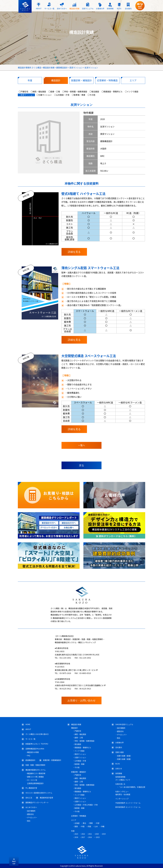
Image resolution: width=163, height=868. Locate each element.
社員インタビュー (122, 791)
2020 (97, 834)
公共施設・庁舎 (80, 761)
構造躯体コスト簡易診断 (36, 773)
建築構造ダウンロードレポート (37, 802)
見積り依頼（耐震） (124, 759)
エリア (74, 820)
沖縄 (103, 826)
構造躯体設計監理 (46, 797)
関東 (91, 823)
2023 (76, 834)
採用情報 (119, 773)
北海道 (77, 823)
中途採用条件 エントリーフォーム (128, 803)
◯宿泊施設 (94, 92)
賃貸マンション (80, 754)
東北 (84, 823)
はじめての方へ (31, 807)
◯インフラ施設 (132, 92)
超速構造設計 (30, 760)
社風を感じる (120, 784)
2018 (76, 837)
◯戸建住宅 (23, 92)
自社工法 (29, 797)
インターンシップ (122, 799)
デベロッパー (32, 817)
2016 (90, 837)
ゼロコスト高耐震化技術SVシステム (39, 793)
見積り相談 (120, 752)
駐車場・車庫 (79, 764)
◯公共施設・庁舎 (62, 95)
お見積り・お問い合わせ (81, 700)
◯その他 (91, 95)
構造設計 (74, 728)
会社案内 (119, 747)
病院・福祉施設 (80, 734)
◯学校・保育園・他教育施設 (75, 92)
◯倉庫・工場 (54, 92)
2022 (83, 834)
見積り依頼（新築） (124, 756)
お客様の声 (120, 742)
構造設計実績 (76, 724)
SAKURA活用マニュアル (124, 724)
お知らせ (119, 768)
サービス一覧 (30, 739)
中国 (83, 826)
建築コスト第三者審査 (35, 777)
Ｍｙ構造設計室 (31, 788)
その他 (77, 767)
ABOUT (28, 729)
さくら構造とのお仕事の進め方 (37, 734)
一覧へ (81, 445)
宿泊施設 (78, 744)
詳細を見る (74, 252)
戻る (81, 465)
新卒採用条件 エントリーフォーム (128, 807)
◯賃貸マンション (26, 95)
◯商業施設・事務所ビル (112, 92)
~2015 (97, 837)
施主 (29, 821)
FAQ (29, 755)
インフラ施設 (79, 751)
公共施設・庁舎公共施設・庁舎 (86, 805)
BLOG (118, 764)
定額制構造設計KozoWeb (35, 748)
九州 (96, 826)
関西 (76, 826)
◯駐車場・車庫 (79, 95)
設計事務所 (31, 811)
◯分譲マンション (44, 95)
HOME (28, 724)
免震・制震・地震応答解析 (35, 765)
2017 (83, 837)
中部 (98, 823)
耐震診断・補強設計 (79, 772)
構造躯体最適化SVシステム (36, 770)
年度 (73, 831)
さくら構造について (123, 780)
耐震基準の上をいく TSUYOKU (37, 744)
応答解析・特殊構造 (79, 816)
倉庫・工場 (79, 738)
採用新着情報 (120, 777)
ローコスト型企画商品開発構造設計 (35, 782)
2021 (90, 834)
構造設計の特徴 (33, 752)
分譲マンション (80, 757)
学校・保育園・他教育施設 (84, 741)
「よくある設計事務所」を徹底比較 (132, 787)
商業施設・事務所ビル (83, 747)
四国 (89, 826)
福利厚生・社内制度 (123, 794)
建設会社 (30, 814)
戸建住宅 (78, 731)
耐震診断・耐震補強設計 (52, 760)
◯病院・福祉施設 (38, 92)
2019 (104, 834)
